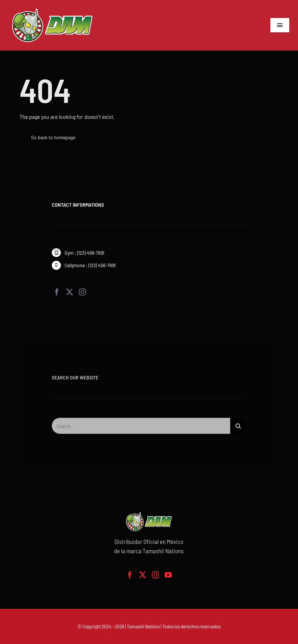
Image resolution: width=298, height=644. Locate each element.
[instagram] (82, 292)
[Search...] (141, 427)
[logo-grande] (52, 9)
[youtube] (168, 575)
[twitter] (70, 292)
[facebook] (57, 292)
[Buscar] (238, 427)
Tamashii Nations (143, 626)
